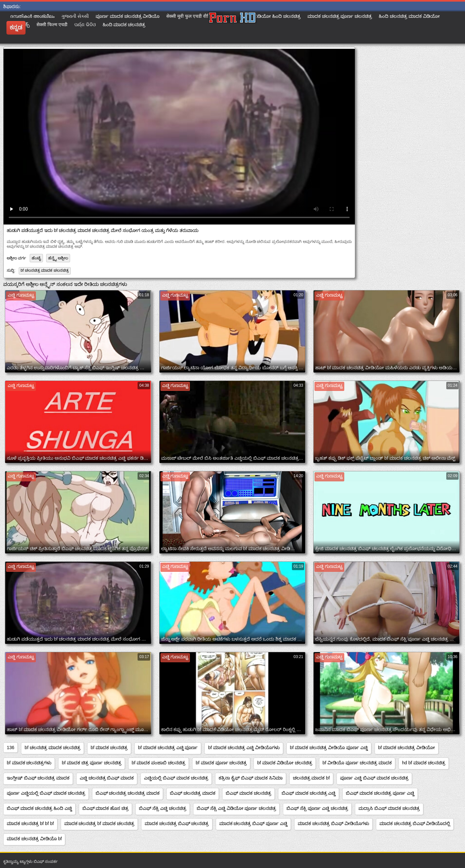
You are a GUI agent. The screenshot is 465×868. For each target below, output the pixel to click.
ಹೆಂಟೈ (36, 258)
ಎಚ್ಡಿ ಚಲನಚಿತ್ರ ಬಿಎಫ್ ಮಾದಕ (107, 778)
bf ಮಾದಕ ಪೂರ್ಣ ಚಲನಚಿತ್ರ (221, 763)
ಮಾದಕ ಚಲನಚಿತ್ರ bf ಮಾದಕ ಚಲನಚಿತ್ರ (99, 823)
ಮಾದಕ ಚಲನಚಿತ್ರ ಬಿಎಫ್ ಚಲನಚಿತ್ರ (177, 823)
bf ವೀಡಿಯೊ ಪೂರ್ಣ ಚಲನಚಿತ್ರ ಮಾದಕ (357, 763)
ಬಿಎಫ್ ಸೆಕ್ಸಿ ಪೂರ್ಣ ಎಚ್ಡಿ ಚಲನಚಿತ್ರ (317, 808)
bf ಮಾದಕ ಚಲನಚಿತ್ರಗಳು (29, 763)
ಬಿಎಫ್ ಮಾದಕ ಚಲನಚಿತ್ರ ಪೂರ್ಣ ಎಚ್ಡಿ (380, 793)
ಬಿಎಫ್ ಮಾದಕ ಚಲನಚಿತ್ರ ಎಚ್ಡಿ (309, 793)
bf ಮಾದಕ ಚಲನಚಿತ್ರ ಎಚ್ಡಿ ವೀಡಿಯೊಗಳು (244, 748)
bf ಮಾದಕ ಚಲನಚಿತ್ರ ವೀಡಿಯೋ (407, 748)
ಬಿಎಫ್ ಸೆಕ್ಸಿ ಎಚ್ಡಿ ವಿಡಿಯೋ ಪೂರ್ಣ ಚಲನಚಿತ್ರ (236, 808)
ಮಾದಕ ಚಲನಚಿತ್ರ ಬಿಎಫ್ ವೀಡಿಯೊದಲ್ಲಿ (415, 823)
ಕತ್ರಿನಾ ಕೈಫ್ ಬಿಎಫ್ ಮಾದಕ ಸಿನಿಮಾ (251, 778)
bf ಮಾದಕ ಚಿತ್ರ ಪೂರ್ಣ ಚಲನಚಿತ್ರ (91, 763)
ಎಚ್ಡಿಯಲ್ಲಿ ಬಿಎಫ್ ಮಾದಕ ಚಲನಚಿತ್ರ (176, 778)
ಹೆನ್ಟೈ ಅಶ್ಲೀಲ (58, 258)
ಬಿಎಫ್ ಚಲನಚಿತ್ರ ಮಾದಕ (193, 793)
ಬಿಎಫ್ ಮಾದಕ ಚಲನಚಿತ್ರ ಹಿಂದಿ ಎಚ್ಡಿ (39, 808)
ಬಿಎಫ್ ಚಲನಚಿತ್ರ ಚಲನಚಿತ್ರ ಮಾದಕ (128, 793)
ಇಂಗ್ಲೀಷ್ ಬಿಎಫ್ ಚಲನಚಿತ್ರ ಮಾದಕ (38, 778)
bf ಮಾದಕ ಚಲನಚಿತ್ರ (109, 748)
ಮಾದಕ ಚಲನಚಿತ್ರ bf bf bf (30, 823)
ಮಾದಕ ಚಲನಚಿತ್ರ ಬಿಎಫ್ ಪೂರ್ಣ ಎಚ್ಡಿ (253, 823)
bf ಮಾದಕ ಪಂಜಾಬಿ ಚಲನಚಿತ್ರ (159, 763)
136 (10, 748)
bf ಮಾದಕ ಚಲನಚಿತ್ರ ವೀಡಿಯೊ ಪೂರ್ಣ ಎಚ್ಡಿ (329, 748)
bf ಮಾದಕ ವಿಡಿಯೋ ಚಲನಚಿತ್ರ (284, 763)
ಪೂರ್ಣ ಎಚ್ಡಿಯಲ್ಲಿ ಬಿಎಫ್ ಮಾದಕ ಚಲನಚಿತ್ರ (46, 793)
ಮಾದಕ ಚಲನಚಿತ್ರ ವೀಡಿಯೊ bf (34, 839)
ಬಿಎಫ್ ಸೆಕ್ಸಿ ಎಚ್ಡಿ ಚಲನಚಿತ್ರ (163, 808)
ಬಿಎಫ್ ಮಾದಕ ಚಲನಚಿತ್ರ (248, 793)
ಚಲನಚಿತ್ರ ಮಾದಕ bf (311, 778)
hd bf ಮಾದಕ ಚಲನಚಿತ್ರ (424, 763)
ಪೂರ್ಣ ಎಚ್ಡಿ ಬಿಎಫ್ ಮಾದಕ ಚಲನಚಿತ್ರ (374, 778)
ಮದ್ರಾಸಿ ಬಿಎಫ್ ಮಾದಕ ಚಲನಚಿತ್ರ (389, 808)
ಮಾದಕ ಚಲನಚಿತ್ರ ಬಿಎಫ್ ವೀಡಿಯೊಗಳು (333, 823)
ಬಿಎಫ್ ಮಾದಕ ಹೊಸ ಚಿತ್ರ (106, 808)
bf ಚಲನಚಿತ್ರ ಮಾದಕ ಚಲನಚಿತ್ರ (45, 270)
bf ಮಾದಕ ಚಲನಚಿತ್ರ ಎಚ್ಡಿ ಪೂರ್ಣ (168, 748)
